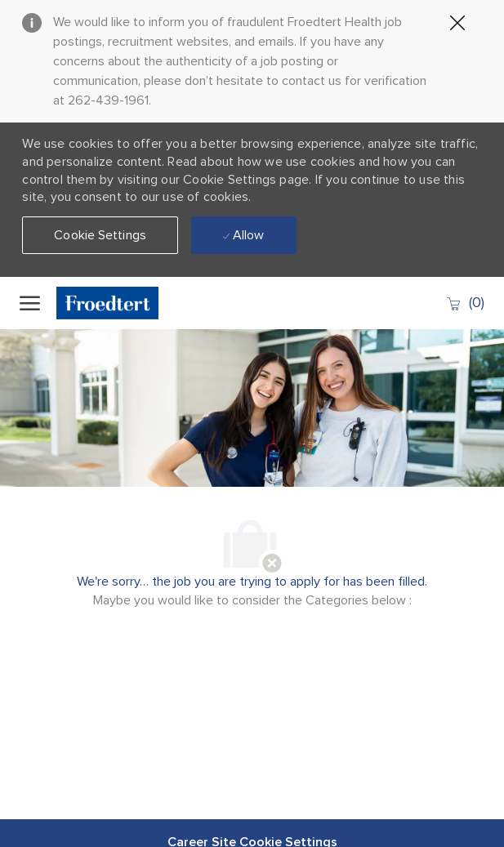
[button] (100, 235)
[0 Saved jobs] (465, 303)
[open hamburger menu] (30, 303)
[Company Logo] (118, 303)
